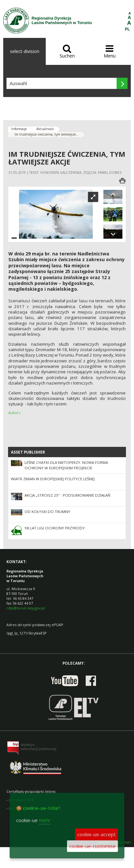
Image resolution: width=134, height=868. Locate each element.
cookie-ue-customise (92, 846)
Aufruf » (15, 413)
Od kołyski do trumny (47, 512)
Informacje (19, 129)
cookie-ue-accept (96, 834)
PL (128, 29)
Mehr (45, 820)
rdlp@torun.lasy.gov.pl (26, 608)
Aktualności (45, 129)
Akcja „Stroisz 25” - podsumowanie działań (67, 495)
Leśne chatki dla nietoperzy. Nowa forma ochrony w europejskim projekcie (66, 465)
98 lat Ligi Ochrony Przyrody (55, 528)
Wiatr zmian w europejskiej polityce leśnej (53, 479)
